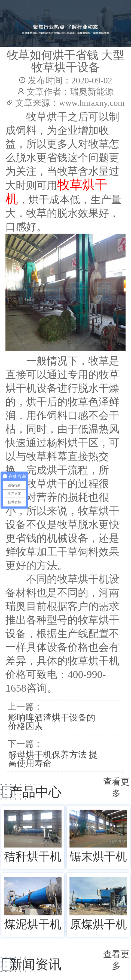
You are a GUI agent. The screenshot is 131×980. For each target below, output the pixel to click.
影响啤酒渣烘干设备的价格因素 (52, 722)
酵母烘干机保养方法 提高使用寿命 (53, 759)
